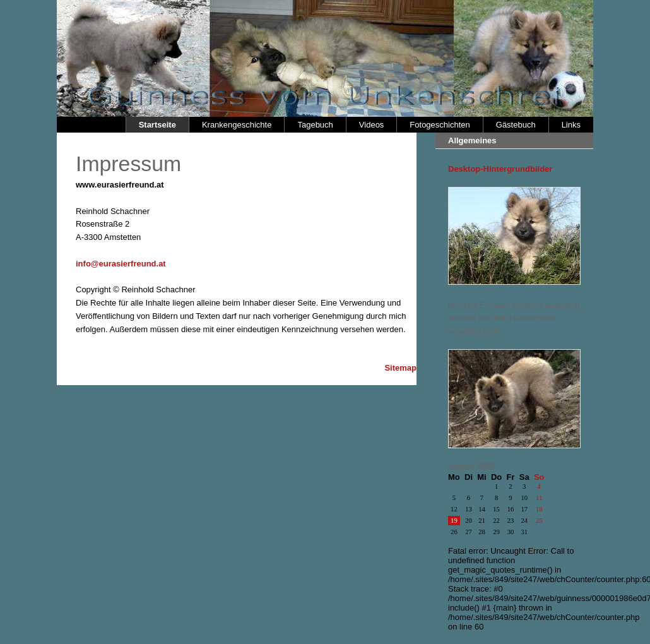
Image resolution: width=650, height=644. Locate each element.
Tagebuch (315, 125)
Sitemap (400, 368)
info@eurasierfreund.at (121, 264)
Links (571, 125)
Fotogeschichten (440, 125)
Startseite (157, 125)
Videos (372, 125)
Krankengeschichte (237, 125)
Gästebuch (516, 125)
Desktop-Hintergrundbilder (500, 169)
